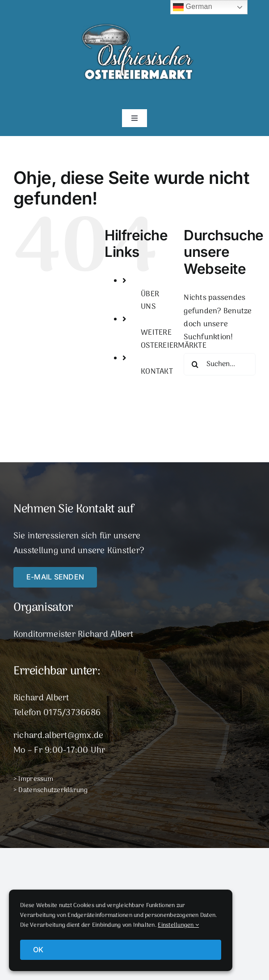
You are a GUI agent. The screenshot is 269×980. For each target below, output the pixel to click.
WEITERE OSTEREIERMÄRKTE (174, 339)
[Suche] (195, 364)
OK (38, 950)
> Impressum (33, 779)
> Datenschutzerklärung (51, 790)
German (193, 7)
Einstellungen (178, 925)
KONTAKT (157, 372)
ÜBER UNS (150, 301)
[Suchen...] (220, 364)
